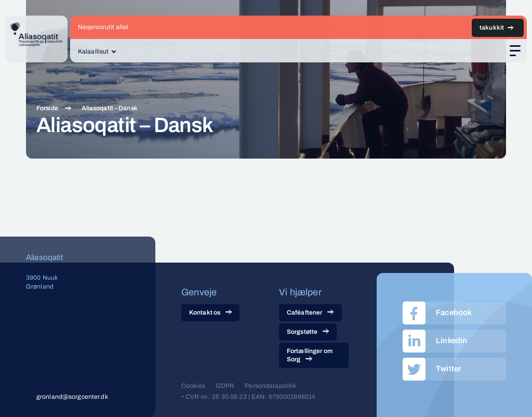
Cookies (193, 386)
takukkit (492, 28)
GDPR (225, 386)
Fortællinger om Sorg (310, 355)
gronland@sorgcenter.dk (72, 397)
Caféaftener (310, 312)
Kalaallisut (93, 51)
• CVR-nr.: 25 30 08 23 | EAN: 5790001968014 (248, 397)
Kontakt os (210, 312)
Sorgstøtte (308, 332)
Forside (47, 108)
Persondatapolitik (270, 386)
